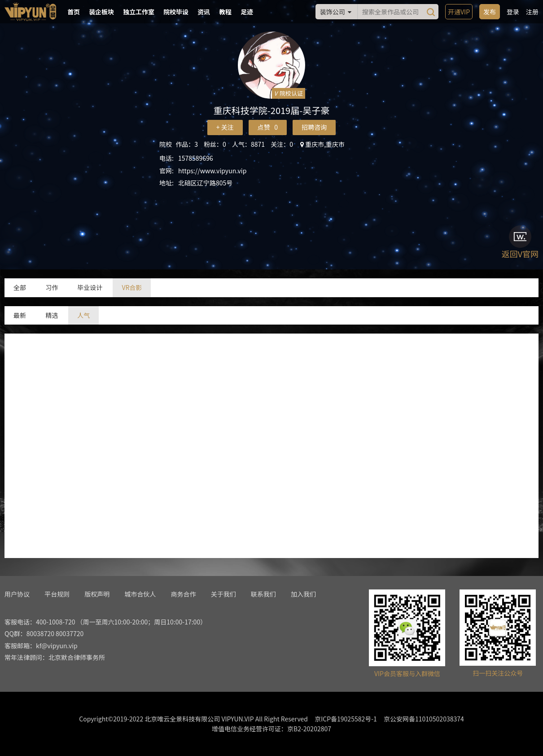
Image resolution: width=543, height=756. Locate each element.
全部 (20, 287)
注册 (532, 12)
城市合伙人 (140, 594)
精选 (52, 315)
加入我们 (303, 594)
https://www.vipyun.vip (212, 171)
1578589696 (196, 158)
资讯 (204, 12)
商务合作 (184, 594)
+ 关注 (225, 127)
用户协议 (17, 594)
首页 (74, 12)
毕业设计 (90, 287)
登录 (513, 12)
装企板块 (101, 12)
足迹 (247, 12)
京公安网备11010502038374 (424, 719)
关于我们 (223, 594)
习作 (52, 287)
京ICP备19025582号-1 (346, 719)
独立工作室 (139, 12)
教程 (225, 12)
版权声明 (97, 594)
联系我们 (263, 594)
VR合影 (132, 287)
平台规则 (57, 594)
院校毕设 (176, 12)
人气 (83, 315)
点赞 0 (268, 127)
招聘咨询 (314, 127)
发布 (490, 12)
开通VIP (459, 12)
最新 (20, 315)
